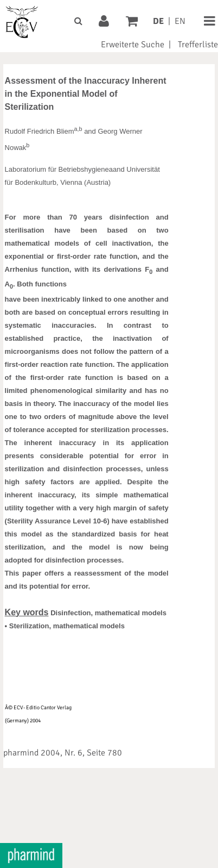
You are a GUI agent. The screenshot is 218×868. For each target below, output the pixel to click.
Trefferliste (198, 45)
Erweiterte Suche (133, 45)
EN (180, 21)
